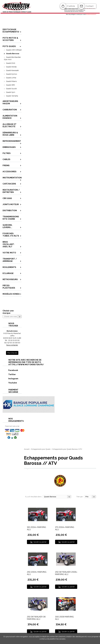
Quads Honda (11, 67)
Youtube (10, 383)
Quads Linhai (11, 78)
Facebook (10, 370)
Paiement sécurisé (12, 426)
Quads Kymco (12, 74)
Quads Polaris (11, 81)
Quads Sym (11, 92)
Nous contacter (12, 345)
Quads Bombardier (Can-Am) (12, 58)
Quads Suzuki (11, 89)
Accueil (26, 449)
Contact (90, 6)
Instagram (11, 379)
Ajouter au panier (40, 542)
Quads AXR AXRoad (14, 50)
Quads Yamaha (12, 96)
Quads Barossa (13, 54)
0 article (71, 6)
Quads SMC (11, 85)
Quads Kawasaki (12, 70)
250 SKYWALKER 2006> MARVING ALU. (66, 573)
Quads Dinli (11, 63)
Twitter (9, 374)
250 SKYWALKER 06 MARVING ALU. (36, 618)
